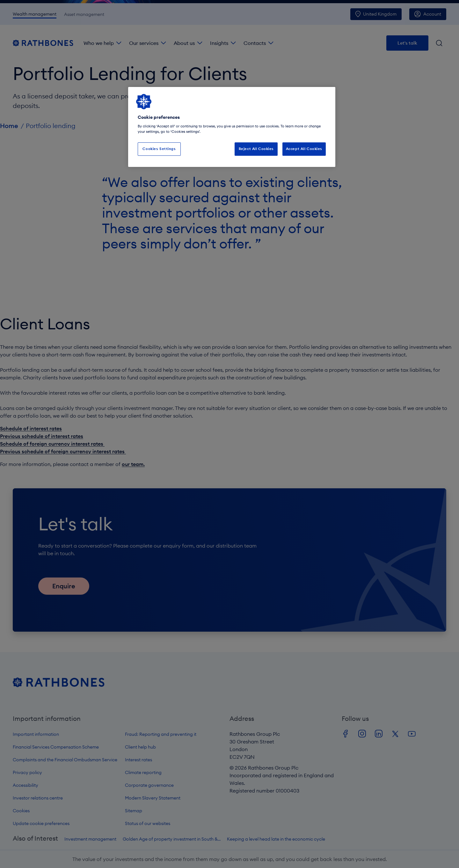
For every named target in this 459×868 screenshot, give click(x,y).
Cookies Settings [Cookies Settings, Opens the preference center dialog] (159, 149)
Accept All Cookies (304, 149)
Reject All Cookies (256, 149)
